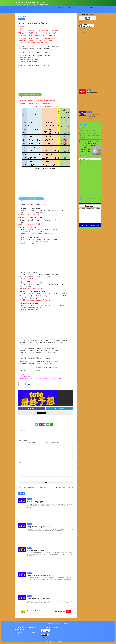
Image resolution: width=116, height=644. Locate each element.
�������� (97, 222)
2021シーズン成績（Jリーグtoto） (58, 8)
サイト (21, 475)
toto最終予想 (23, 430)
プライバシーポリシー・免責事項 (61, 624)
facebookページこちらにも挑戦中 (88, 130)
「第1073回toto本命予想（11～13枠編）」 (29, 58)
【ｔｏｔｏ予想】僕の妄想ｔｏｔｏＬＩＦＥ (31, 3)
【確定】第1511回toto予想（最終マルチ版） (39, 599)
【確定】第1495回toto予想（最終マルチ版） (39, 575)
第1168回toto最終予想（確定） (36, 502)
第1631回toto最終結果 (93, 93)
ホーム (21, 8)
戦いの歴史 (82, 8)
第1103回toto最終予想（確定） (36, 550)
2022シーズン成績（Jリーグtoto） (46, 8)
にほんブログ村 (22, 387)
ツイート (82, 128)
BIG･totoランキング (83, 29)
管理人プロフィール (95, 8)
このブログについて (34, 8)
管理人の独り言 (58, 11)
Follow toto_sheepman (54, 413)
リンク (71, 624)
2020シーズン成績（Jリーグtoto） (70, 8)
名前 (21, 463)
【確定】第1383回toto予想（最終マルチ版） (39, 527)
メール (21, 469)
